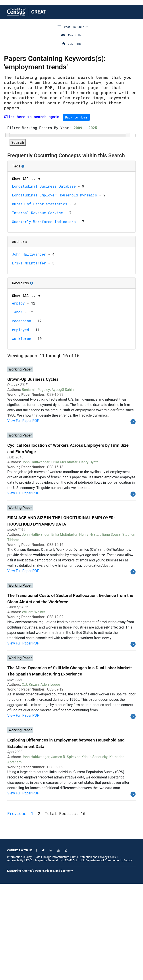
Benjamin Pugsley (36, 486)
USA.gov (127, 957)
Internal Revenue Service (37, 309)
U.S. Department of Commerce (99, 957)
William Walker (34, 708)
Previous (17, 910)
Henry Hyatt (89, 558)
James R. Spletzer (66, 853)
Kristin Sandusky (95, 853)
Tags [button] (31, 261)
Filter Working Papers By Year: (39, 224)
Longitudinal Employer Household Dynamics (54, 291)
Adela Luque (50, 781)
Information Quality (19, 953)
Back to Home (76, 117)
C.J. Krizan (30, 781)
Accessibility (15, 957)
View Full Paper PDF (23, 517)
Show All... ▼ (26, 275)
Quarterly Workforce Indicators (44, 318)
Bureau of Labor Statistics (40, 300)
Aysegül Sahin (63, 486)
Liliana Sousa (110, 631)
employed (20, 426)
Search (18, 239)
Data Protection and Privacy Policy (94, 953)
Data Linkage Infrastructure (52, 953)
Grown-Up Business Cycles (33, 476)
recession (21, 417)
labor (17, 408)
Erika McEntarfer (29, 359)
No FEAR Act (69, 957)
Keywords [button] (36, 378)
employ (18, 399)
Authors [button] (19, 338)
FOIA (29, 957)
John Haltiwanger (29, 350)
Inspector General (46, 957)
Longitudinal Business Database (44, 282)
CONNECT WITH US (20, 947)
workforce (21, 435)
